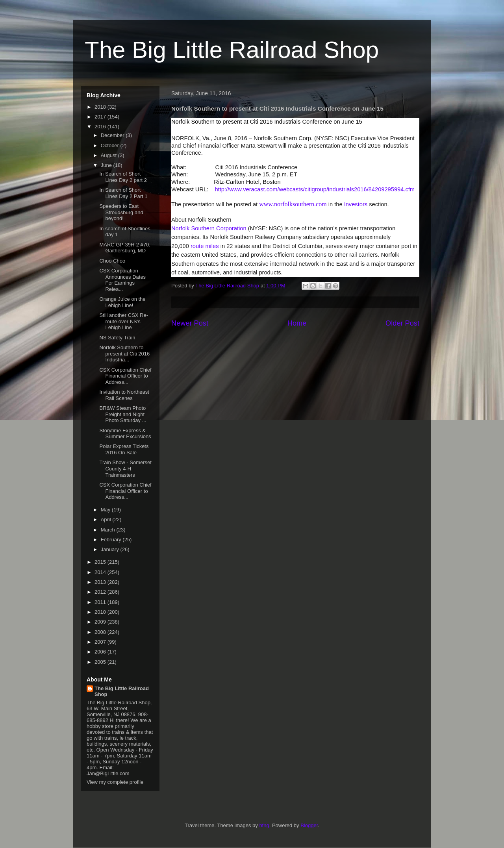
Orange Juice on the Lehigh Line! (122, 302)
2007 (101, 642)
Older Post (402, 323)
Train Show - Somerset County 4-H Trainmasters (125, 468)
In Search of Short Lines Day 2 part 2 (123, 177)
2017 (101, 117)
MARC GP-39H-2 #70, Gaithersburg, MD (125, 248)
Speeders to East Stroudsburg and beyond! (121, 212)
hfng (264, 825)
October (111, 145)
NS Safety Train (117, 338)
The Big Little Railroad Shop (232, 50)
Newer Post (190, 323)
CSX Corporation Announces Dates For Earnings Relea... (122, 280)
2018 (101, 107)
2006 (101, 652)
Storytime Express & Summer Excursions (125, 434)
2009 (101, 622)
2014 (101, 572)
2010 (101, 612)
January (111, 549)
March (109, 530)
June (107, 165)
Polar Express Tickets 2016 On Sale (124, 449)
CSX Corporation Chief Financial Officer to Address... (125, 376)
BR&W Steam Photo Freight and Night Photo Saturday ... (123, 414)
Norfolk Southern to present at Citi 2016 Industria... (124, 354)
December (113, 135)
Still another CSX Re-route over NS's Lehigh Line (124, 321)
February (112, 540)
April (107, 519)
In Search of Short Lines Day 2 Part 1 (123, 193)
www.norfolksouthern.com (293, 204)
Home (297, 323)
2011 (101, 602)
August (109, 155)
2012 (101, 592)
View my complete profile (115, 782)
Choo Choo (112, 261)
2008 (101, 632)
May (106, 510)
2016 (101, 127)
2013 (101, 582)
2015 (101, 562)
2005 (101, 662)
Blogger (309, 825)
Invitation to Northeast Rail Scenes (124, 395)
